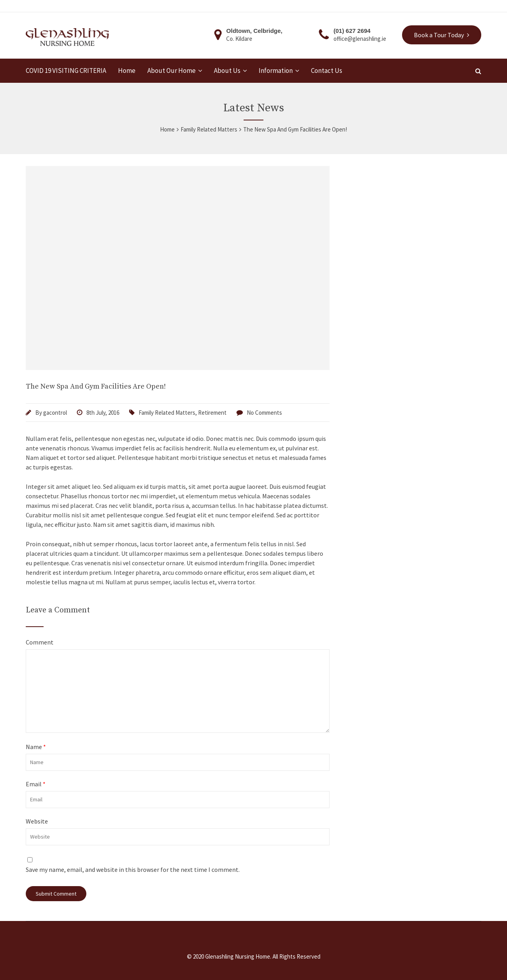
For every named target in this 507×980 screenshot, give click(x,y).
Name (36, 747)
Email (36, 784)
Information (276, 71)
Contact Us (327, 71)
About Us (227, 71)
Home (127, 71)
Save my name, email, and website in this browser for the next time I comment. (133, 869)
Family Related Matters (167, 413)
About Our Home (172, 71)
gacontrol (55, 413)
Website (37, 821)
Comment (40, 642)
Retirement (212, 413)
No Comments (264, 413)
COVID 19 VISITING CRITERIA (66, 71)
